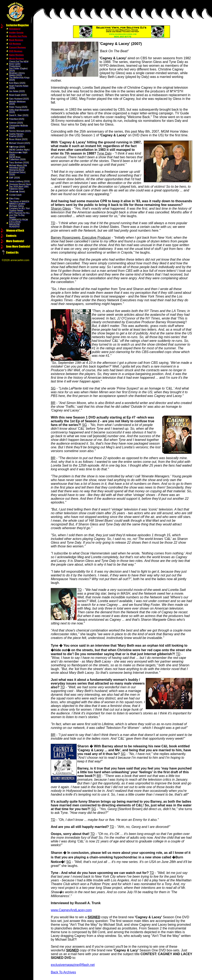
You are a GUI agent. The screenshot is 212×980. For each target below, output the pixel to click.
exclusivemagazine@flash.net (73, 965)
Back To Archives (63, 972)
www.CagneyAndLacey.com (71, 910)
